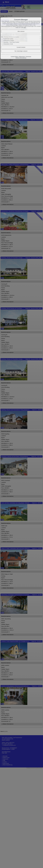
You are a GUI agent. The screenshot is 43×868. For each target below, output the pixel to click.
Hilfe (25, 28)
